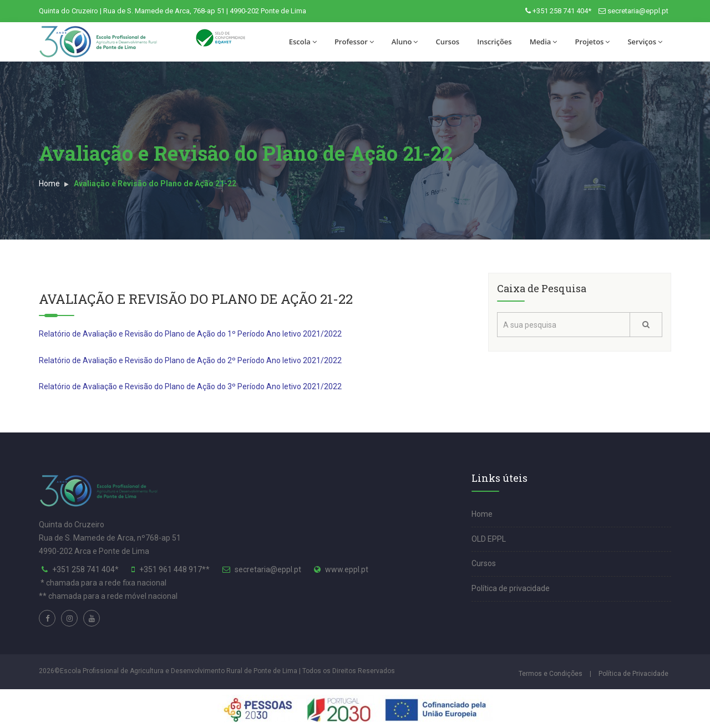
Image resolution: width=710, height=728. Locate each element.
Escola (303, 42)
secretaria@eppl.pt (638, 11)
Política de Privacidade (633, 674)
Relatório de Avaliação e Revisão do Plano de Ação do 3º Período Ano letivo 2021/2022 (190, 386)
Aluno (405, 42)
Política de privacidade (511, 588)
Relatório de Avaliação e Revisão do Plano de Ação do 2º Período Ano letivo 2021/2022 (190, 360)
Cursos (447, 42)
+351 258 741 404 (83, 569)
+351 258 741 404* (562, 11)
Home (49, 184)
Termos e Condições (551, 674)
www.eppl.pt (347, 569)
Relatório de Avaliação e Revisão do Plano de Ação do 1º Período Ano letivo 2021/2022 (190, 334)
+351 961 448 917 (171, 569)
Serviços (645, 42)
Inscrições (494, 42)
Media (544, 42)
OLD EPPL (489, 539)
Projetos (592, 42)
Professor (354, 42)
